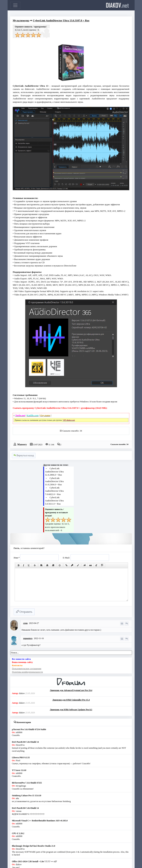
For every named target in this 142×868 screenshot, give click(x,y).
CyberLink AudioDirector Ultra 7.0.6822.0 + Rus (54, 491)
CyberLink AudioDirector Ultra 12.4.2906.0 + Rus (54, 472)
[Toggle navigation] (15, 5)
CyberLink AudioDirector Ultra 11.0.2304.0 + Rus (54, 481)
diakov (117, 5)
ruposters (28, 638)
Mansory (22, 444)
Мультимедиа (21, 21)
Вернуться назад (24, 455)
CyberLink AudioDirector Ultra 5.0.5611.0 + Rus (54, 501)
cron (25, 623)
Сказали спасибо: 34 (72, 431)
